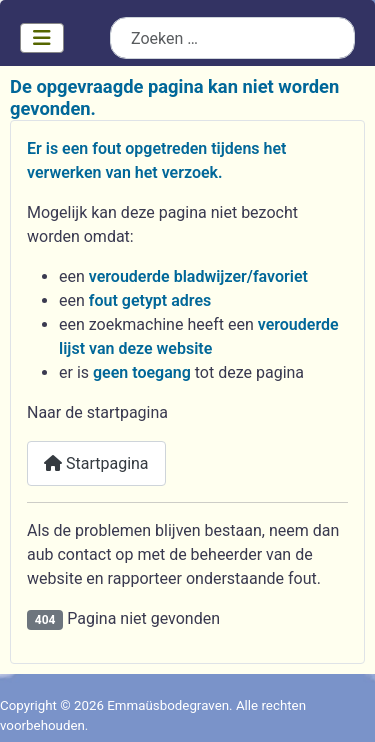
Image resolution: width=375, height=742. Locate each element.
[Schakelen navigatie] (42, 38)
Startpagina (96, 463)
